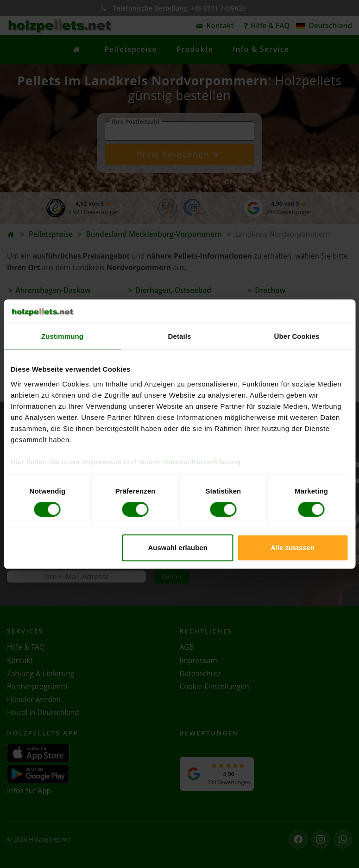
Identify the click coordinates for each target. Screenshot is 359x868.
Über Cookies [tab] (297, 336)
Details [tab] (180, 336)
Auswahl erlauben (177, 548)
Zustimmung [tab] (62, 336)
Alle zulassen (293, 548)
